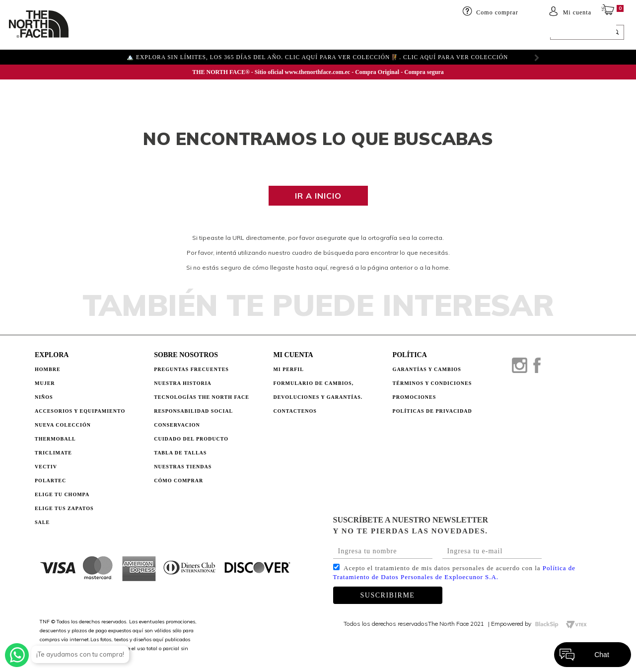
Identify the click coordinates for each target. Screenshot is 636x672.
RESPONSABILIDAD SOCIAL (193, 411)
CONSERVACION (177, 425)
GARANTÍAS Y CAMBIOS (427, 369)
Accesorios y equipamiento (222, 33)
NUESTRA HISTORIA (183, 383)
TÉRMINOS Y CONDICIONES (432, 383)
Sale (42, 522)
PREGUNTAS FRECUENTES (191, 369)
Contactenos (295, 411)
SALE (421, 33)
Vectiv (46, 467)
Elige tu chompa (62, 494)
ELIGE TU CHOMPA (375, 33)
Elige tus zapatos (64, 508)
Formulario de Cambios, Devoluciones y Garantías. (318, 390)
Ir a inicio (318, 196)
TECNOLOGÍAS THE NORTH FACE (202, 397)
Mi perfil (288, 369)
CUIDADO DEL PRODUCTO (191, 439)
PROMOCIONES (415, 397)
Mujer (126, 33)
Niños (156, 33)
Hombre (48, 369)
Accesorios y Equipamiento (80, 411)
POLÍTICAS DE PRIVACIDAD (432, 411)
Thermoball (55, 439)
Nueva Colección (63, 425)
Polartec (50, 481)
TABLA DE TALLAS (180, 453)
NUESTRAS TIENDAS (183, 467)
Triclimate (53, 453)
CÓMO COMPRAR (178, 481)
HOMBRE (93, 33)
